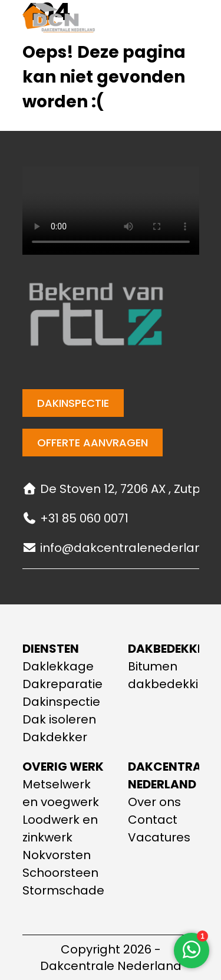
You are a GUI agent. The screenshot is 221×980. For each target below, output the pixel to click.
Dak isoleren (59, 719)
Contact (153, 820)
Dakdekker (55, 737)
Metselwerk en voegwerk (61, 793)
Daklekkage (58, 666)
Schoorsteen (60, 873)
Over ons (154, 802)
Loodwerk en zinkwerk (60, 828)
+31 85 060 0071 (75, 518)
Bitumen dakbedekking (171, 675)
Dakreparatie (62, 684)
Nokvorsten (57, 855)
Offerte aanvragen (93, 443)
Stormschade (63, 890)
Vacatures (159, 837)
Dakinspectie (73, 403)
